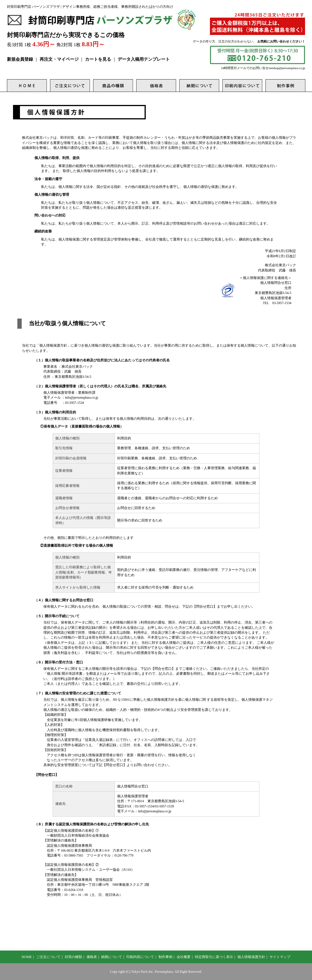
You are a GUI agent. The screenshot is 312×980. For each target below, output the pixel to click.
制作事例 (165, 957)
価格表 (92, 957)
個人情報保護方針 (251, 957)
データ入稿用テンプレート (144, 59)
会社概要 (184, 957)
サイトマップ (280, 957)
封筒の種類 (73, 957)
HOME (27, 957)
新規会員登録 (20, 59)
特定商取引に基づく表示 (214, 957)
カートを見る (98, 59)
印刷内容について (140, 957)
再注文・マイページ (59, 59)
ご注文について (48, 957)
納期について (112, 957)
